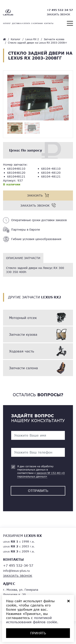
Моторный (23, 318)
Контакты (49, 24)
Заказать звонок (58, 14)
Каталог (7, 24)
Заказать (35, 195)
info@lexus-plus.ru (16, 571)
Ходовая (22, 351)
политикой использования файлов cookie (32, 620)
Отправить (38, 491)
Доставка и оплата (21, 24)
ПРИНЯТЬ (38, 633)
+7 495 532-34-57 (60, 10)
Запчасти (23, 334)
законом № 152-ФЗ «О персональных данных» (41, 475)
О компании (37, 24)
